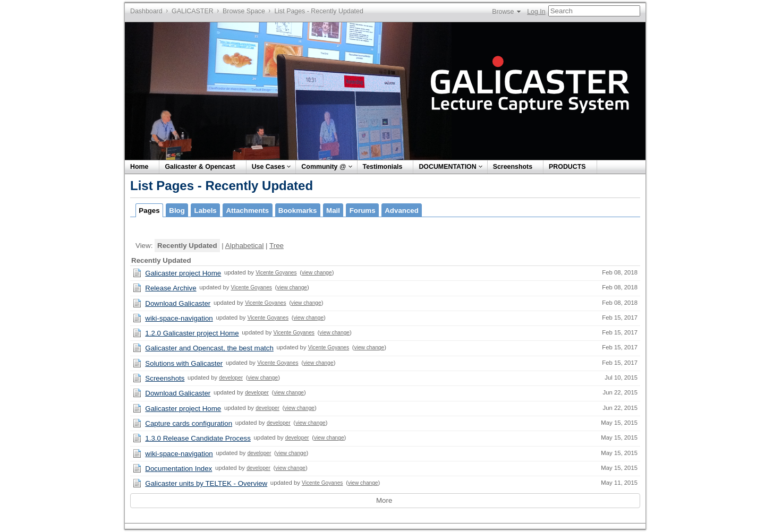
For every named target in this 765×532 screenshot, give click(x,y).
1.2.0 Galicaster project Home (192, 333)
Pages (149, 211)
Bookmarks (298, 211)
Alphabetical (245, 246)
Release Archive (171, 288)
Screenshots (165, 378)
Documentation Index (178, 469)
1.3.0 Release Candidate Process (198, 438)
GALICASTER (193, 11)
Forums (363, 211)
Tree (277, 246)
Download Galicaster (178, 303)
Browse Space (244, 11)
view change (317, 273)
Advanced (402, 211)
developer (231, 378)
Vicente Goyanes (276, 273)
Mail (333, 211)
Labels (206, 211)
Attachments (247, 211)
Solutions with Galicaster (184, 363)
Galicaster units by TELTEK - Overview (206, 483)
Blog (177, 211)
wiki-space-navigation (179, 318)
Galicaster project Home (183, 273)
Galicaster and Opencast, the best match (209, 348)
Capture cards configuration (189, 423)
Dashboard (146, 11)
